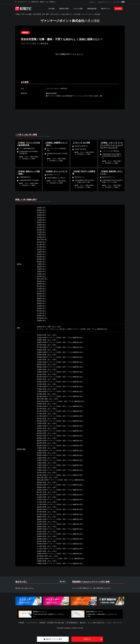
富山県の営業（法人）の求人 (47, 409)
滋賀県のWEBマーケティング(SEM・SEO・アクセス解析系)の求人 (60, 455)
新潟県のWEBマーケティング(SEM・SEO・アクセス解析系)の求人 (60, 406)
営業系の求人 (41, 327)
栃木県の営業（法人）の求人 (47, 374)
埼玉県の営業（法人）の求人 (47, 384)
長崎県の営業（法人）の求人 (47, 536)
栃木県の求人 (41, 227)
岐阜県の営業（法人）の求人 (47, 433)
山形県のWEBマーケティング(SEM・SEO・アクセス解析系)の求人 (60, 362)
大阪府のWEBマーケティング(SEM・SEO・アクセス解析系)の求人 (60, 465)
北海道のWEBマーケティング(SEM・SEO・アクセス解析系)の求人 (60, 338)
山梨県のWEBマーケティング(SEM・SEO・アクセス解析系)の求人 (60, 426)
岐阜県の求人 (41, 257)
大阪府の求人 (41, 271)
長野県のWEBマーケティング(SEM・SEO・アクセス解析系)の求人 (60, 431)
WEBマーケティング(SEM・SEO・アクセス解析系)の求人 (88, 329)
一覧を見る (62, 582)
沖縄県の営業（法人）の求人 (47, 561)
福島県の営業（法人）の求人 (47, 365)
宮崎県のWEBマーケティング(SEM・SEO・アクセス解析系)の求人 (60, 554)
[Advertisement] (70, 70)
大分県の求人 (41, 313)
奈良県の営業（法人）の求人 (47, 473)
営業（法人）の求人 (54, 327)
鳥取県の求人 (41, 281)
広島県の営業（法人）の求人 (47, 497)
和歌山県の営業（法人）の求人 (48, 477)
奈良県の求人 (41, 276)
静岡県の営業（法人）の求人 (47, 438)
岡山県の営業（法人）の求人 (47, 492)
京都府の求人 (41, 269)
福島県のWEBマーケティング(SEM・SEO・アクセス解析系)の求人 (60, 367)
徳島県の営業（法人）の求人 (47, 507)
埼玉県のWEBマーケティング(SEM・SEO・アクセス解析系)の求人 (60, 387)
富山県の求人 (41, 245)
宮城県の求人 (41, 215)
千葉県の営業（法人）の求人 (47, 389)
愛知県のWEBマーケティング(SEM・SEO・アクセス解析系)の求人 (60, 446)
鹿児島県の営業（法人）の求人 (48, 556)
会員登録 (118, 9)
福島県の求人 (41, 222)
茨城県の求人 (41, 225)
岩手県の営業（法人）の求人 (47, 345)
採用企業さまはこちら (105, 2)
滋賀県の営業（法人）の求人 (47, 453)
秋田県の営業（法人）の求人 (47, 355)
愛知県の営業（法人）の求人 (47, 443)
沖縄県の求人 (41, 321)
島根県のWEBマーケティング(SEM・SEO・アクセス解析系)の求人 (60, 490)
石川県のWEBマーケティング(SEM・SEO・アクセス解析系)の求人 (60, 416)
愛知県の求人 (41, 262)
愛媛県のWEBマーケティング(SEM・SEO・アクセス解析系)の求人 (60, 519)
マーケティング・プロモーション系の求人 (51, 329)
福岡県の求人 (41, 303)
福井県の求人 (41, 249)
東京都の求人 (41, 237)
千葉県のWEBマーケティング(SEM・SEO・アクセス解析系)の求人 (60, 391)
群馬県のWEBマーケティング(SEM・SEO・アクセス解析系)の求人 (60, 382)
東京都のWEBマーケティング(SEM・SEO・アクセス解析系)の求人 (60, 396)
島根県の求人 (41, 284)
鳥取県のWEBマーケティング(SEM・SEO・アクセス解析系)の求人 (60, 485)
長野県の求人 (41, 254)
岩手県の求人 (41, 213)
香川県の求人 (41, 296)
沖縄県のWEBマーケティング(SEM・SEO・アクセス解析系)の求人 (60, 563)
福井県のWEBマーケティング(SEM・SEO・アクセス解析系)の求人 (60, 421)
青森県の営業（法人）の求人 (47, 340)
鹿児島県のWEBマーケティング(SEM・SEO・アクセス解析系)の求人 (61, 559)
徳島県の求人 (41, 294)
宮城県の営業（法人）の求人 (47, 350)
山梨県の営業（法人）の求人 (47, 423)
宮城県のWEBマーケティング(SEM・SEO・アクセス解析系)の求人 (60, 352)
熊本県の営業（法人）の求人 (47, 541)
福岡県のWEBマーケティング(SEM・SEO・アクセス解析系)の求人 (60, 529)
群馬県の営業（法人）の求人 (47, 379)
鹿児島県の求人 (42, 318)
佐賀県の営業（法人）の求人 (47, 532)
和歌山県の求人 (42, 279)
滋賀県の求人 (41, 267)
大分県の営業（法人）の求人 (47, 546)
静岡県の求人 (41, 259)
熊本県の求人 (41, 311)
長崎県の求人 (41, 308)
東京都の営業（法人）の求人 (47, 394)
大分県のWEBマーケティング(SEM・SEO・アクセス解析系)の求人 (60, 549)
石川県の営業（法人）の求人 (47, 414)
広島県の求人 (41, 289)
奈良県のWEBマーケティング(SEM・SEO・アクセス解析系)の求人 (60, 475)
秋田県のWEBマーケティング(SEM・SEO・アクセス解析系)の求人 (60, 357)
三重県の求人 (41, 264)
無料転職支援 (92, 9)
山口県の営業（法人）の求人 (47, 502)
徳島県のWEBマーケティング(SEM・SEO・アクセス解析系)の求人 (60, 509)
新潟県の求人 (41, 242)
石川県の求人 (41, 247)
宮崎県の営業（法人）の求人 (47, 551)
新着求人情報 (64, 9)
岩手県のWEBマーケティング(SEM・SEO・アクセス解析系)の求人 (60, 347)
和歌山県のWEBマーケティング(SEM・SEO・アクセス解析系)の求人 (61, 480)
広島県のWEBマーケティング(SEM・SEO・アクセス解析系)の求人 (60, 500)
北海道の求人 (41, 208)
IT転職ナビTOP (20, 14)
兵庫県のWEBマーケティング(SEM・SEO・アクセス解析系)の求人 (60, 470)
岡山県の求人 (41, 286)
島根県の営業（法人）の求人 (47, 487)
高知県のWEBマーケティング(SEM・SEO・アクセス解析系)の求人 (60, 524)
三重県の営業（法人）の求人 (47, 448)
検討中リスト (106, 9)
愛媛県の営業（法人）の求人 (47, 517)
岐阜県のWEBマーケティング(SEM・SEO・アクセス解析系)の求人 (60, 436)
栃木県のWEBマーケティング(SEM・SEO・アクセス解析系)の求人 (60, 377)
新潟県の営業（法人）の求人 (47, 404)
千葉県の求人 (41, 235)
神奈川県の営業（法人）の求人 (48, 399)
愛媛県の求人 (41, 299)
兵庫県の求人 (41, 274)
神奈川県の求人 (42, 240)
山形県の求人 (41, 220)
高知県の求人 (41, 301)
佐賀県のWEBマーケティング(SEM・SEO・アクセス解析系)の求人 (60, 534)
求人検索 (52, 9)
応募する (87, 639)
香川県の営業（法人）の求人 (47, 512)
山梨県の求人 (41, 252)
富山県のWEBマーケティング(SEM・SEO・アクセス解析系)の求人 (60, 411)
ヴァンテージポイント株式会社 (91, 14)
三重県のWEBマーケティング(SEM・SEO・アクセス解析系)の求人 (60, 451)
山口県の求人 (41, 291)
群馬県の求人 (41, 230)
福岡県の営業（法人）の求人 (47, 527)
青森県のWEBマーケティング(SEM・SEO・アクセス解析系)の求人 (60, 342)
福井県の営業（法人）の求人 (47, 419)
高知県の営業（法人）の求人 (47, 522)
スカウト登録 (78, 9)
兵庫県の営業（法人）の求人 (47, 468)
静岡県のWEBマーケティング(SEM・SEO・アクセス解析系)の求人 (60, 441)
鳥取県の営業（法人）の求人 (47, 482)
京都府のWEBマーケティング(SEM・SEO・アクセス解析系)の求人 (60, 460)
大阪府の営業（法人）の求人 (47, 463)
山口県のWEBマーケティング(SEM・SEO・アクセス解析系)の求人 (60, 504)
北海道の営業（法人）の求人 (47, 335)
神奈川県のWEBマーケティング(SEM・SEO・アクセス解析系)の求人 (61, 401)
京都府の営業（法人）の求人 (47, 458)
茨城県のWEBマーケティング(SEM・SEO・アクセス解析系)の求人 (60, 372)
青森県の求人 (41, 210)
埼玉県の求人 (41, 232)
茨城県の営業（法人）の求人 (47, 369)
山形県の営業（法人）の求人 (47, 360)
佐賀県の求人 (41, 306)
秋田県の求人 (41, 218)
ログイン (92, 2)
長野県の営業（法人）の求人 (47, 428)
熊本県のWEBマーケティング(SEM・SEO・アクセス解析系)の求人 (60, 544)
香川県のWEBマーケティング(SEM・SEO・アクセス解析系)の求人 (60, 514)
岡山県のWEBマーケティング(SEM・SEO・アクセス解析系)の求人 (60, 495)
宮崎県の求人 (41, 316)
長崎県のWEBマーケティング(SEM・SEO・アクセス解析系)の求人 (60, 539)
